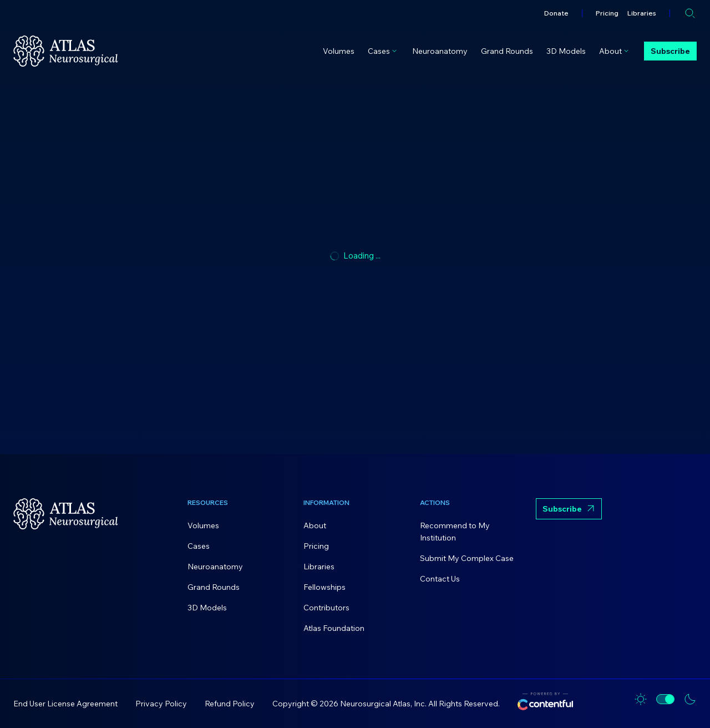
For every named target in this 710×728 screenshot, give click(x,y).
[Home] (66, 51)
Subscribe (670, 51)
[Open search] (690, 13)
